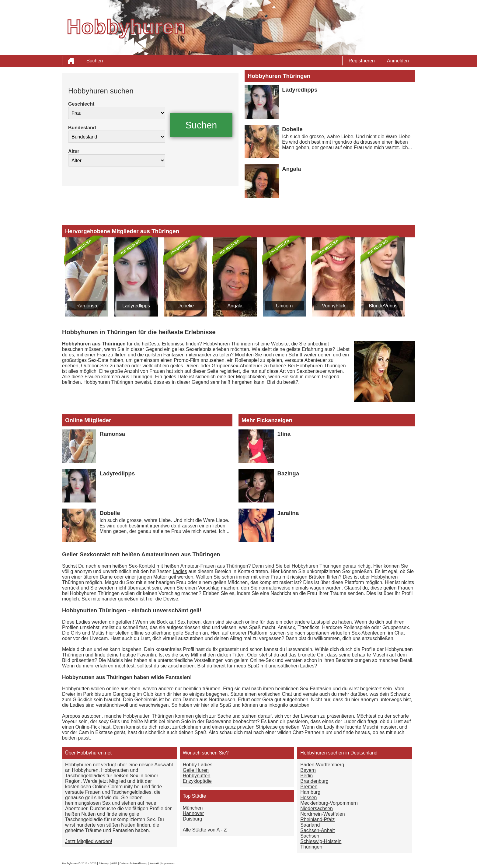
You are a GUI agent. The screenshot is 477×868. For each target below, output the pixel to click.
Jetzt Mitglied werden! (89, 841)
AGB (114, 863)
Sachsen (310, 836)
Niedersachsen (317, 808)
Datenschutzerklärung (133, 863)
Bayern (308, 770)
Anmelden (398, 61)
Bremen (309, 787)
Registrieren (362, 61)
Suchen (95, 61)
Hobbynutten (197, 776)
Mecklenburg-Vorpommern (329, 803)
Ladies (180, 571)
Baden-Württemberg (322, 765)
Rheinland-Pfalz (317, 819)
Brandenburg (314, 781)
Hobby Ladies (198, 765)
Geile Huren (196, 770)
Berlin (306, 776)
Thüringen (311, 847)
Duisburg (193, 819)
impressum (169, 863)
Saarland (310, 825)
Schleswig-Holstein (321, 841)
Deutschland (364, 753)
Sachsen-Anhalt (317, 830)
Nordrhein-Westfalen (322, 814)
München (193, 808)
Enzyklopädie (197, 781)
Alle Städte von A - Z (205, 830)
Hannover (193, 813)
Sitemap (104, 863)
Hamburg (310, 792)
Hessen (308, 798)
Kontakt (154, 863)
